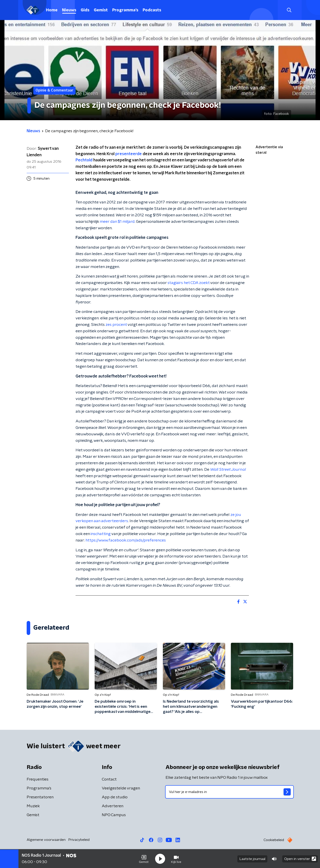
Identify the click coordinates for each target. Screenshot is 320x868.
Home (52, 10)
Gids (85, 10)
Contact (109, 779)
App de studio (115, 797)
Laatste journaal (252, 859)
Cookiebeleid (274, 840)
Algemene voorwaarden (46, 840)
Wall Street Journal (228, 470)
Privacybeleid (79, 840)
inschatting (101, 534)
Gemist (101, 10)
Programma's (125, 10)
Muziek (33, 806)
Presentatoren (40, 797)
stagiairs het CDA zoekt (189, 283)
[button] (144, 859)
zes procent (116, 325)
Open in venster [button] (300, 859)
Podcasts (152, 10)
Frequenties (38, 779)
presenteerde (129, 154)
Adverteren (113, 806)
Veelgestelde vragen (121, 788)
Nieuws (69, 10)
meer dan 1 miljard (117, 222)
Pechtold (84, 160)
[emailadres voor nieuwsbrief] (229, 792)
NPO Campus (114, 815)
